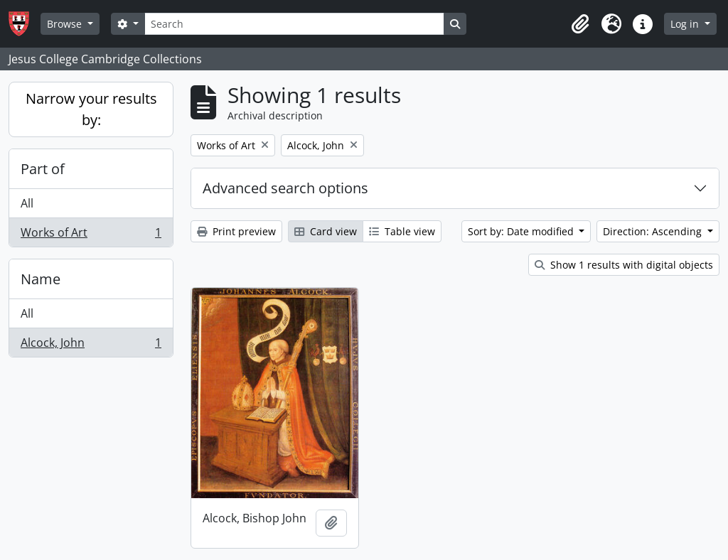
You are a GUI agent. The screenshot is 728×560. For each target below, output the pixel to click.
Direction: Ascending (654, 231)
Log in (686, 24)
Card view (326, 231)
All (27, 203)
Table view (402, 231)
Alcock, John (91, 345)
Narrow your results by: (91, 109)
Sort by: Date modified (522, 231)
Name (41, 279)
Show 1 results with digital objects (624, 265)
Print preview (236, 231)
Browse (66, 24)
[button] (580, 24)
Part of (43, 169)
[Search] (294, 24)
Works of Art (91, 235)
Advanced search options (285, 188)
